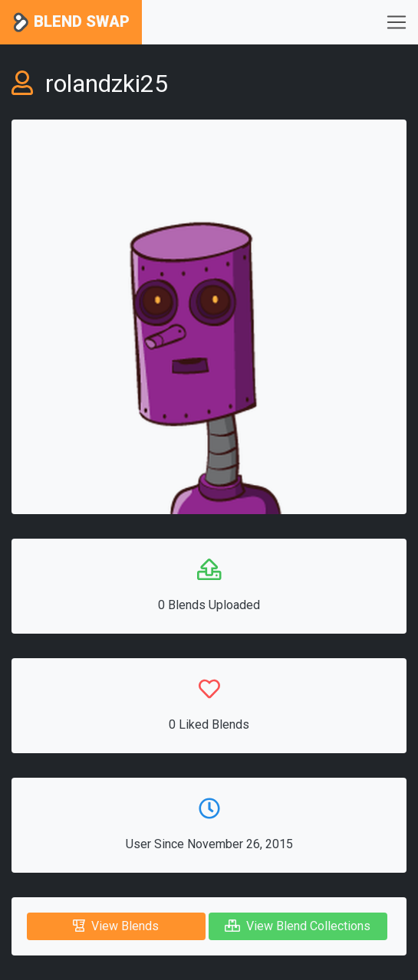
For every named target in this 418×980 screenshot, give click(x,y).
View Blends (116, 926)
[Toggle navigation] (397, 22)
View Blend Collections (298, 926)
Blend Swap (71, 23)
